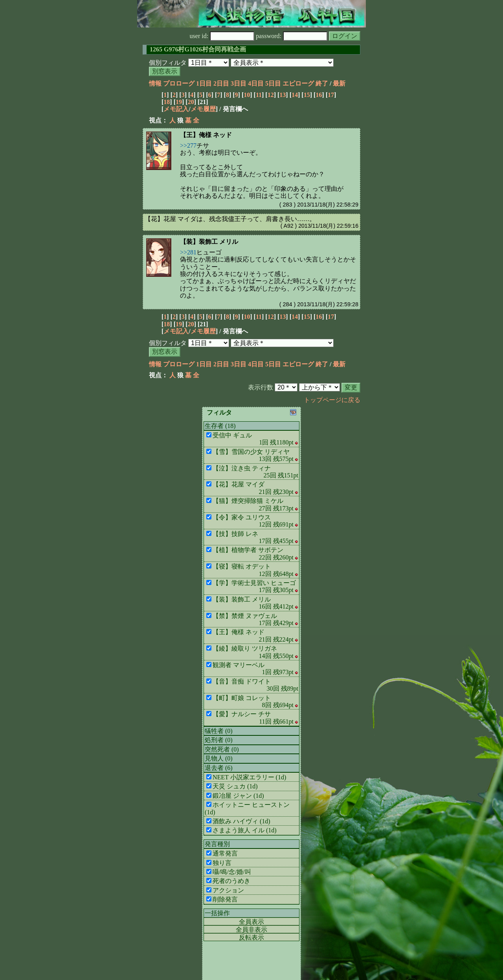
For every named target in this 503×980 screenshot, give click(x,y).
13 (283, 95)
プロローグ (179, 83)
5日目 (273, 83)
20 (191, 102)
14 (295, 95)
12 (271, 95)
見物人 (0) (219, 758)
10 (247, 95)
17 (331, 95)
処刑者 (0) (219, 740)
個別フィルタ (168, 63)
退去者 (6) (219, 768)
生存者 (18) (220, 426)
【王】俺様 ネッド (206, 135)
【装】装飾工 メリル (209, 242)
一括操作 (217, 913)
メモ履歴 (203, 109)
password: (292, 36)
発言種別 (217, 844)
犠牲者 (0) (219, 731)
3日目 (239, 83)
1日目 (204, 83)
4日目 (256, 83)
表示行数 (261, 387)
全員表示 (251, 922)
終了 (322, 83)
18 (167, 102)
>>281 (188, 252)
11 (259, 95)
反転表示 (251, 937)
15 (307, 95)
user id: (222, 36)
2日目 (221, 83)
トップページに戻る (332, 400)
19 (179, 102)
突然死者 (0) (222, 749)
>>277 (188, 145)
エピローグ (298, 83)
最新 (339, 83)
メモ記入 (176, 109)
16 (319, 95)
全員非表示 (251, 930)
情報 (155, 83)
